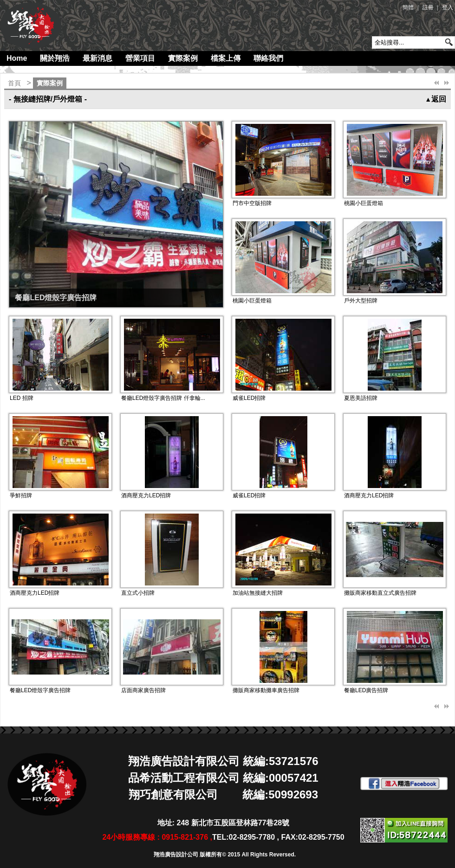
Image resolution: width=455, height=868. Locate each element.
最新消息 (97, 58)
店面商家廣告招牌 (143, 690)
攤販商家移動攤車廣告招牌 (266, 690)
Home (17, 58)
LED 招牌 (22, 398)
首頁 (14, 83)
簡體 (408, 7)
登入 (448, 7)
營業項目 (140, 58)
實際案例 (183, 58)
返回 (435, 99)
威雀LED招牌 (249, 398)
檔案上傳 (226, 58)
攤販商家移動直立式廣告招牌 (380, 593)
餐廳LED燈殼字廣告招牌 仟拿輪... (163, 398)
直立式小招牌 (138, 593)
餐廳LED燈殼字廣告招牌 (56, 298)
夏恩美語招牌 (361, 398)
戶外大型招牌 (361, 301)
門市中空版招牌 (252, 203)
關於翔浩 (55, 58)
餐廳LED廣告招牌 (366, 690)
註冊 (428, 7)
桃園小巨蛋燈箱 (364, 203)
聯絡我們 (268, 58)
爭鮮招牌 (21, 495)
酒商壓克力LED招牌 (146, 495)
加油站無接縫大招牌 (258, 593)
